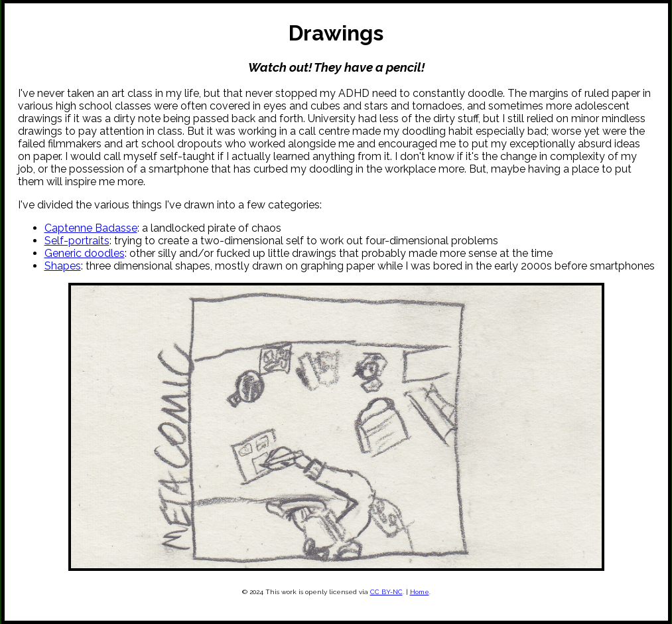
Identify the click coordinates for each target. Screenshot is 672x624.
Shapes (63, 266)
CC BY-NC (386, 592)
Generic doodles (85, 253)
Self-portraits (77, 241)
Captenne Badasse (91, 228)
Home (420, 592)
